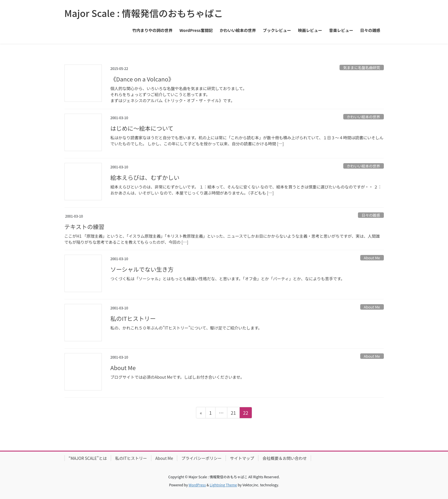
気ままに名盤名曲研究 (362, 67)
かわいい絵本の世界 (364, 117)
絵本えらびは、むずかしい (145, 177)
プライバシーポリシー (201, 458)
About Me (372, 258)
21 (233, 414)
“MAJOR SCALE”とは (88, 458)
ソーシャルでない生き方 (142, 269)
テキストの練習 (84, 227)
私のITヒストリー (133, 318)
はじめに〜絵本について (142, 128)
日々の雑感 (371, 215)
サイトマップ (242, 458)
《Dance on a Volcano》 (142, 79)
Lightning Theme (223, 485)
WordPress (197, 485)
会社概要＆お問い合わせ (285, 458)
